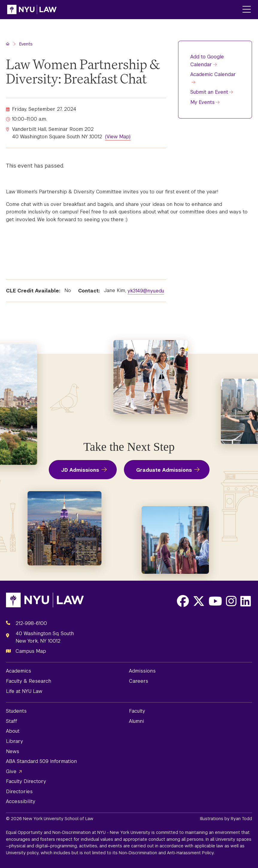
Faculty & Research (29, 681)
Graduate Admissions (164, 470)
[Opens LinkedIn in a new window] (246, 601)
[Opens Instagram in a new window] (231, 601)
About (13, 731)
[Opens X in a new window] (199, 601)
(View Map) (118, 137)
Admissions (142, 671)
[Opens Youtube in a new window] (215, 601)
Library (15, 741)
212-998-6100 (31, 623)
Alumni (136, 721)
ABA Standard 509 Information (41, 761)
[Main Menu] (247, 10)
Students (16, 711)
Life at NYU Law (24, 691)
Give (11, 771)
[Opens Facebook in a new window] (183, 601)
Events (26, 44)
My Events (202, 102)
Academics (19, 671)
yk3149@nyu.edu (146, 291)
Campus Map (31, 651)
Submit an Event (209, 92)
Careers (139, 681)
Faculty (137, 711)
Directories (19, 792)
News (13, 751)
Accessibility (21, 801)
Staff (12, 721)
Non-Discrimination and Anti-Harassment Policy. (167, 853)
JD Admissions (80, 470)
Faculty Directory (26, 781)
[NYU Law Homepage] (32, 10)
